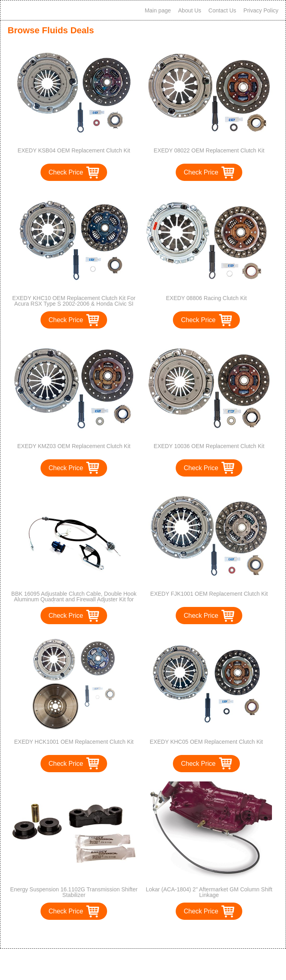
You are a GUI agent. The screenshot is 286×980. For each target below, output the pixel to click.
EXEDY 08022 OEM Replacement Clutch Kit (209, 150)
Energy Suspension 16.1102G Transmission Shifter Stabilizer (74, 892)
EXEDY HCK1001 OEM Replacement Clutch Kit (74, 742)
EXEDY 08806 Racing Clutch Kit (206, 298)
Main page (158, 10)
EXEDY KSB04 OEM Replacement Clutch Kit (74, 150)
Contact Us (222, 10)
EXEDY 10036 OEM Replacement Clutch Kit (209, 446)
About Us (190, 10)
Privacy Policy (261, 10)
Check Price (66, 172)
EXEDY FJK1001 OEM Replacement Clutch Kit (209, 594)
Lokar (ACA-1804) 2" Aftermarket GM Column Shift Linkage (209, 892)
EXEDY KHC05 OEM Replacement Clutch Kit (206, 742)
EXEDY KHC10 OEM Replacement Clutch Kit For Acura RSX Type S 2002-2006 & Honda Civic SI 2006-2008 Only (74, 304)
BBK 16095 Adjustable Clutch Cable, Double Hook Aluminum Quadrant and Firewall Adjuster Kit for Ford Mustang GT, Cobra (74, 599)
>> (158, 934)
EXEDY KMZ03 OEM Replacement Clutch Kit (74, 446)
